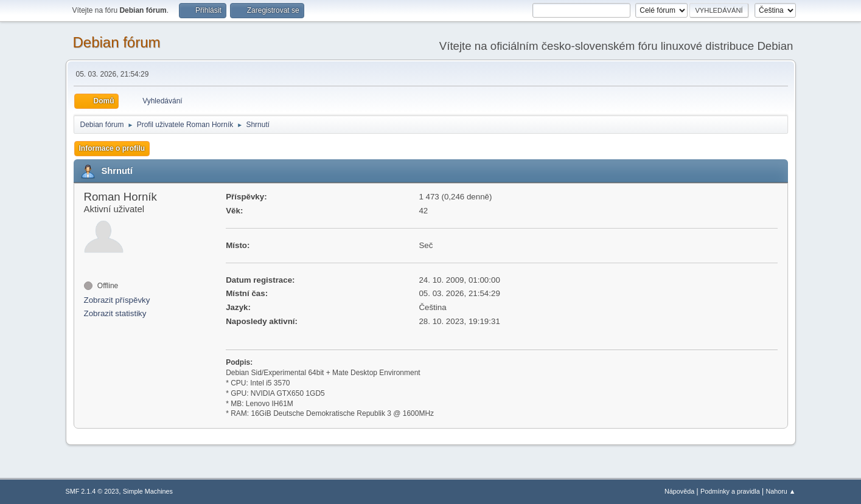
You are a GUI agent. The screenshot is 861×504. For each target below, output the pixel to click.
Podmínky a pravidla (730, 491)
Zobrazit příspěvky (117, 300)
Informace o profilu (112, 148)
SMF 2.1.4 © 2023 (92, 491)
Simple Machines (148, 491)
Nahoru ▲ (780, 491)
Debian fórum (117, 42)
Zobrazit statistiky (115, 313)
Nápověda (679, 491)
